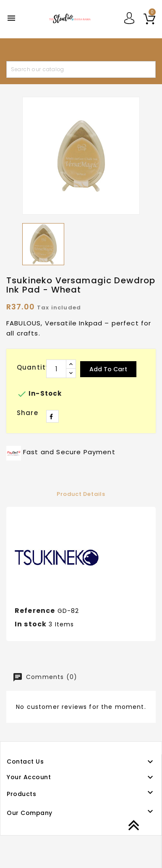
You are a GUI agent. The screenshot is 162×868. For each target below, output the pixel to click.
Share (52, 416)
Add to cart (108, 369)
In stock (31, 624)
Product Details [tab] (81, 494)
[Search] (81, 69)
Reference (35, 611)
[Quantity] (56, 369)
